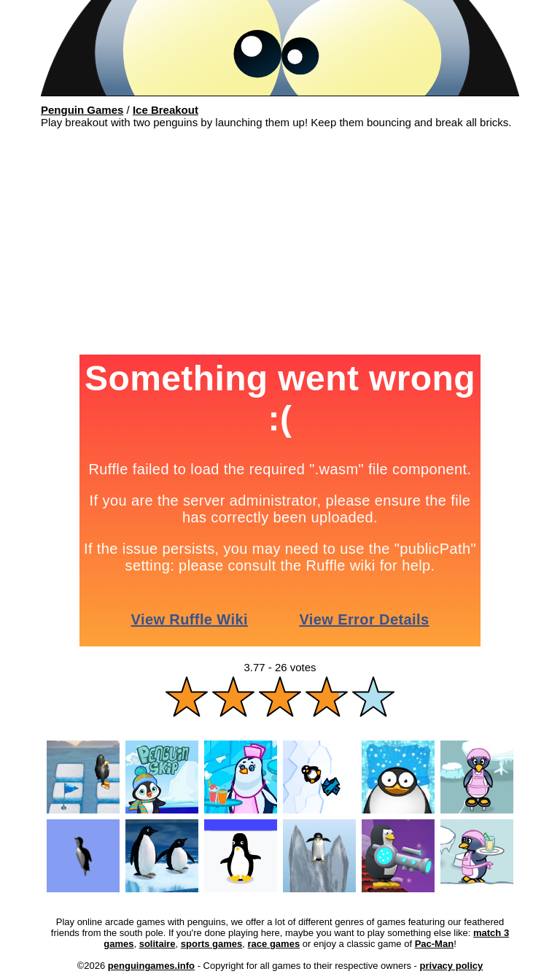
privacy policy (452, 966)
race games (274, 944)
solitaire (157, 944)
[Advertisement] (280, 245)
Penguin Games (82, 110)
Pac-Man (434, 944)
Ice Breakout (166, 110)
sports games (212, 944)
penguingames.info (151, 966)
